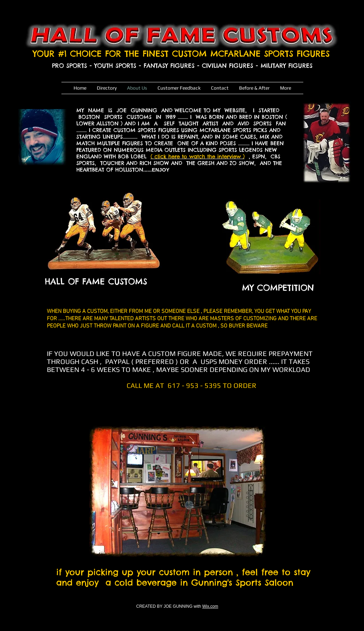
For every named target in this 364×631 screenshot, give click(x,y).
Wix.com (210, 606)
